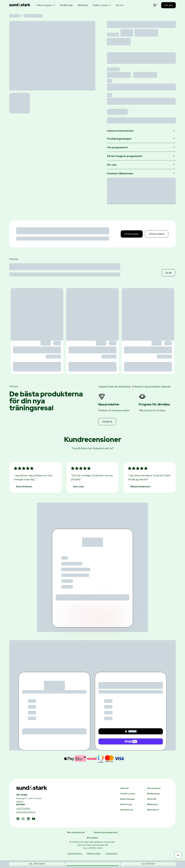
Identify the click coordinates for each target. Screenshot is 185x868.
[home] (20, 5)
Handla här (107, 422)
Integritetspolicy (75, 853)
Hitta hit (20, 801)
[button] (46, 5)
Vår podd (152, 799)
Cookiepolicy (112, 853)
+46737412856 (23, 808)
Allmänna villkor (94, 853)
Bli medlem (92, 838)
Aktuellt (125, 788)
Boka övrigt (126, 804)
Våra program (154, 788)
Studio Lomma (128, 794)
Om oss (120, 5)
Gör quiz (168, 5)
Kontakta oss (127, 810)
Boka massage (127, 799)
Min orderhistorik (76, 832)
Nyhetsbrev (153, 810)
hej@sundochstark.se (26, 812)
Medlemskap (66, 5)
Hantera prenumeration (106, 832)
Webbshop (83, 5)
